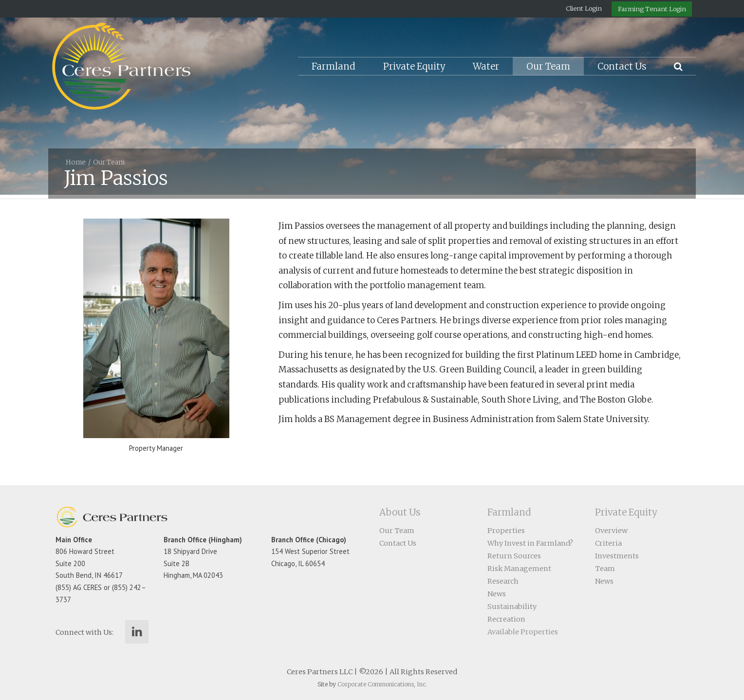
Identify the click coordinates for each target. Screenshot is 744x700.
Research (503, 581)
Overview (611, 531)
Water (486, 66)
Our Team (548, 66)
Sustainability (512, 607)
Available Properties (523, 632)
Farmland (334, 66)
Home (76, 162)
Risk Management (519, 569)
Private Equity (414, 66)
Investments (617, 556)
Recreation (506, 619)
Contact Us (622, 66)
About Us (400, 512)
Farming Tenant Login (652, 9)
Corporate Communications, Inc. (382, 684)
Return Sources (514, 556)
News (497, 594)
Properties (506, 531)
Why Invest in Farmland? (530, 543)
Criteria (608, 543)
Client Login (584, 8)
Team (605, 569)
